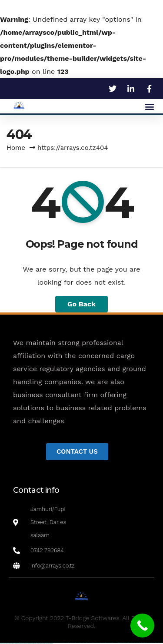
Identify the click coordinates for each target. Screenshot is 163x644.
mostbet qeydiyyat (50, 643)
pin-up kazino (115, 643)
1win (68, 643)
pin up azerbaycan (120, 643)
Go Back (81, 304)
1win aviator (77, 643)
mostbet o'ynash (158, 643)
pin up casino (96, 643)
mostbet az (13, 643)
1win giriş (74, 643)
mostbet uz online (3, 643)
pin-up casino (111, 643)
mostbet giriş (17, 643)
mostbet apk (139, 643)
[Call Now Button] (142, 626)
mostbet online (149, 643)
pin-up (99, 643)
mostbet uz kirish (144, 643)
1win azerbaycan (84, 643)
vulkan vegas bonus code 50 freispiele (62, 643)
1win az (72, 643)
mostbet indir (25, 643)
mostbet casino (153, 643)
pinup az (102, 643)
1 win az (80, 643)
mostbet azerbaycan (40, 643)
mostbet (127, 643)
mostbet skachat (135, 643)
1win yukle (88, 643)
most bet (7, 643)
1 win (69, 643)
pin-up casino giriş (106, 643)
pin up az (124, 643)
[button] (149, 106)
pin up (91, 643)
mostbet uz (130, 643)
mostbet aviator (30, 643)
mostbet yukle (21, 643)
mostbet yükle (45, 643)
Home (16, 148)
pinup (93, 643)
